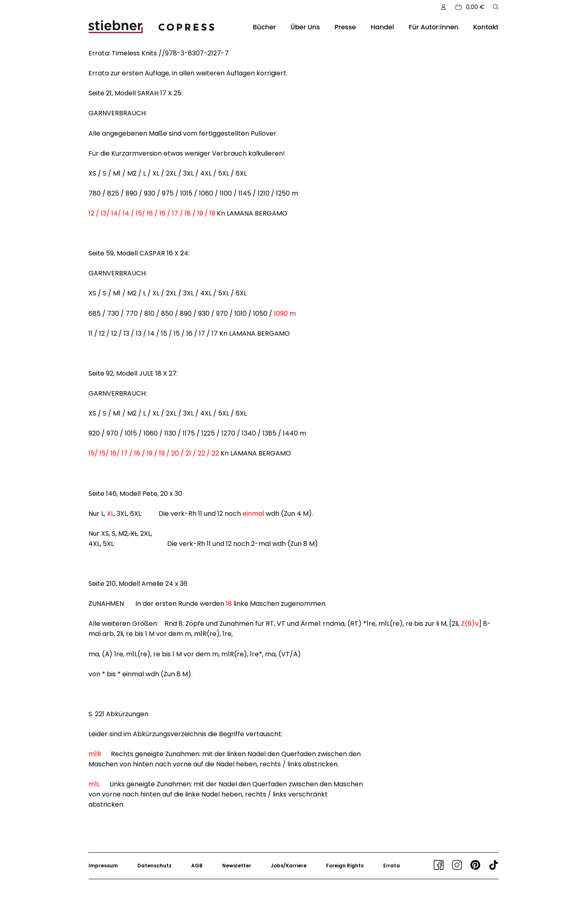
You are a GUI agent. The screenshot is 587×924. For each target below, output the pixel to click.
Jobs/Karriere (289, 866)
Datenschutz (154, 866)
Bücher (264, 27)
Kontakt (486, 27)
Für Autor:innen (434, 27)
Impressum (103, 866)
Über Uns (305, 27)
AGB (197, 866)
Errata (392, 866)
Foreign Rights (345, 866)
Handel (382, 27)
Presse (345, 27)
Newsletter (237, 866)
